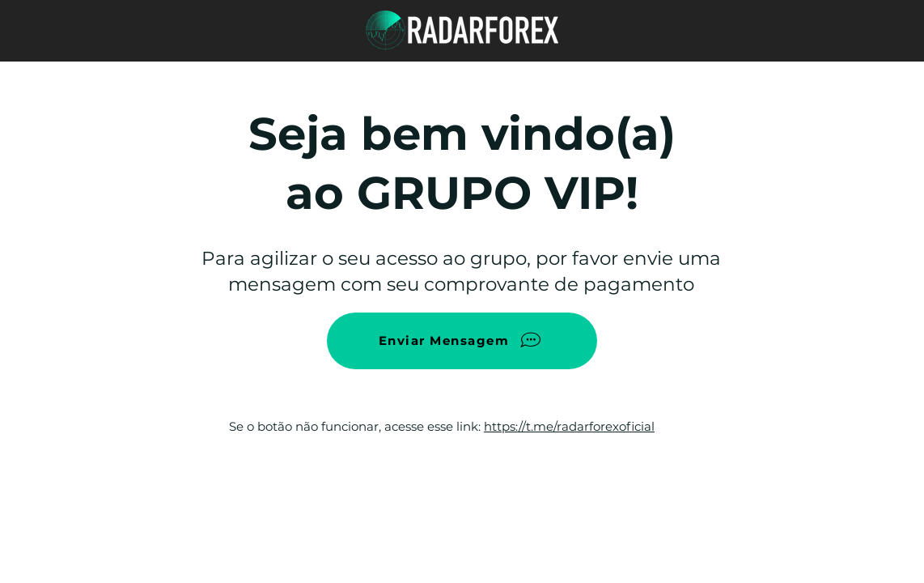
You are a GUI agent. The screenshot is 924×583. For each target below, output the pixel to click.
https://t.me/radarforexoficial (569, 426)
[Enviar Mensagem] (462, 341)
